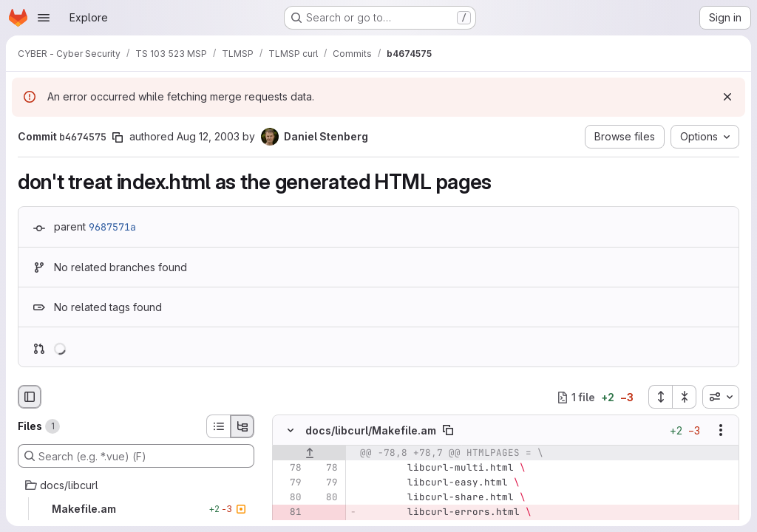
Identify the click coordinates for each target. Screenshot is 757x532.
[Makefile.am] (136, 509)
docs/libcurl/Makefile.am (371, 430)
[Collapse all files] (685, 397)
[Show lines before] (309, 454)
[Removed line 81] (289, 513)
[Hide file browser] (30, 397)
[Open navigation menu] (44, 18)
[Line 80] (289, 498)
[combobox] (721, 397)
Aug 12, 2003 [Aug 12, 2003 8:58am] (208, 136)
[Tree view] (242, 426)
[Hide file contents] (291, 431)
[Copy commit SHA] (118, 137)
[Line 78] (289, 468)
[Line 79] (289, 483)
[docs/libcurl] (136, 485)
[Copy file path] (448, 431)
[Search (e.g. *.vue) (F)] (136, 456)
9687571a (112, 227)
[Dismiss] (727, 97)
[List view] (218, 426)
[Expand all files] (660, 397)
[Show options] (721, 431)
